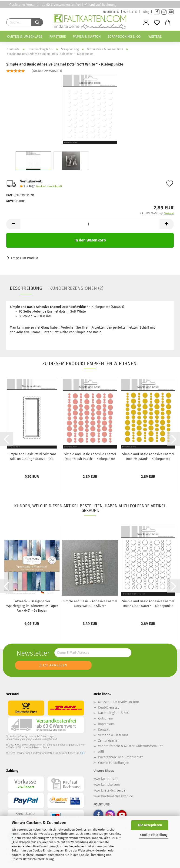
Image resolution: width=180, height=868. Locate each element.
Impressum (106, 724)
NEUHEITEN (111, 12)
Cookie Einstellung (154, 835)
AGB (101, 752)
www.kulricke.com (107, 785)
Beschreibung (26, 288)
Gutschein (106, 718)
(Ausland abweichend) (49, 186)
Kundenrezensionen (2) (76, 288)
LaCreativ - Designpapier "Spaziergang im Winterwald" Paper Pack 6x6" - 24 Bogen (32, 606)
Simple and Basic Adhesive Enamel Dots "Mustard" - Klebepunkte (148, 457)
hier (82, 753)
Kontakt (104, 730)
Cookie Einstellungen (114, 763)
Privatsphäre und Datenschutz (120, 757)
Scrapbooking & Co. (125, 36)
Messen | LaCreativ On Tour (119, 702)
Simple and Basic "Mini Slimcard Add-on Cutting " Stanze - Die (32, 457)
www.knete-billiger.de (109, 790)
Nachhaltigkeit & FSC (114, 713)
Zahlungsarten (109, 741)
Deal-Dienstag (109, 708)
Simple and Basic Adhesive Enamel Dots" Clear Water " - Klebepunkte (148, 604)
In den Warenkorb (90, 240)
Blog (146, 12)
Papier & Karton (87, 36)
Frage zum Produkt (25, 258)
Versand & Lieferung (113, 735)
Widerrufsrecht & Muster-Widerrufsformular (130, 746)
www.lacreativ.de (106, 779)
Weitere (155, 36)
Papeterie (58, 36)
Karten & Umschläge (25, 36)
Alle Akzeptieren (150, 825)
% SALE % (130, 12)
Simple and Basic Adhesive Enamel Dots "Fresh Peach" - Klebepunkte (90, 457)
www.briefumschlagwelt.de (113, 796)
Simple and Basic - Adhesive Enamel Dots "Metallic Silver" (90, 604)
